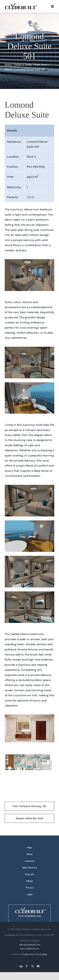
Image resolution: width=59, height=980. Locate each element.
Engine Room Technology (35, 954)
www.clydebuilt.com (30, 949)
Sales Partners (29, 868)
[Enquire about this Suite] (29, 818)
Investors (30, 861)
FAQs (29, 848)
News (30, 854)
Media (29, 881)
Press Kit (29, 874)
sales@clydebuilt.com (30, 945)
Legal (29, 894)
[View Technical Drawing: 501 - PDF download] (29, 806)
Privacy (29, 888)
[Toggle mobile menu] (53, 6)
